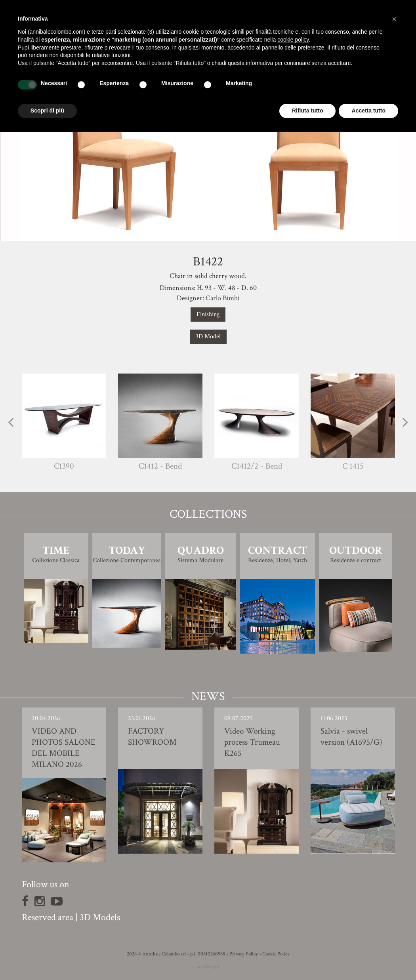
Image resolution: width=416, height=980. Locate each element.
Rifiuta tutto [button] (308, 111)
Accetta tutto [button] (368, 111)
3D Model (208, 337)
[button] (394, 19)
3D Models (100, 917)
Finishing (208, 314)
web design (208, 967)
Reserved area (48, 917)
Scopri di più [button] (47, 111)
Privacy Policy (244, 954)
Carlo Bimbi (223, 298)
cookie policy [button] (293, 40)
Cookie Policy (276, 954)
